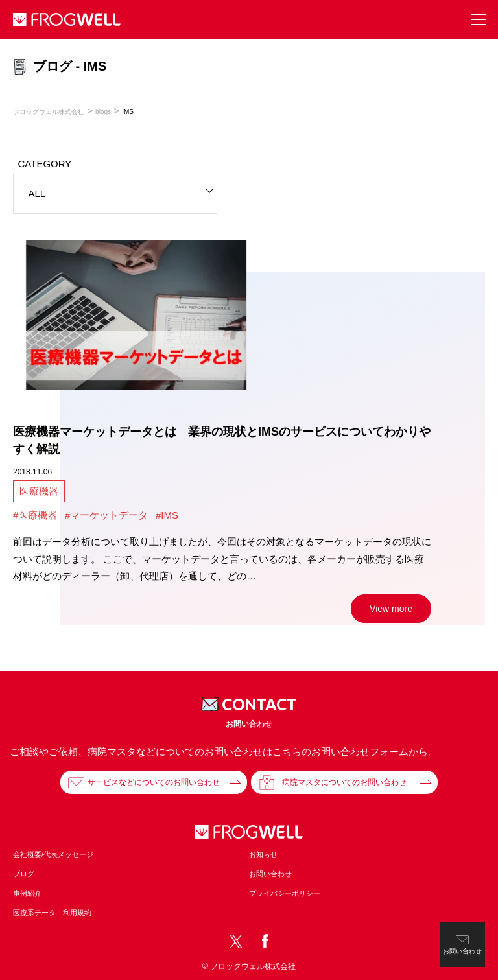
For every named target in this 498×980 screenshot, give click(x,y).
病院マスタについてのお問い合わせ (344, 782)
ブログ (24, 874)
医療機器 (39, 491)
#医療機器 (35, 515)
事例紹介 (27, 893)
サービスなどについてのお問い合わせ (154, 782)
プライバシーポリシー (285, 893)
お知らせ (263, 854)
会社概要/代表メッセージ (53, 854)
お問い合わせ (270, 874)
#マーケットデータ (106, 515)
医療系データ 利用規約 (52, 913)
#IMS (167, 515)
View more (391, 609)
